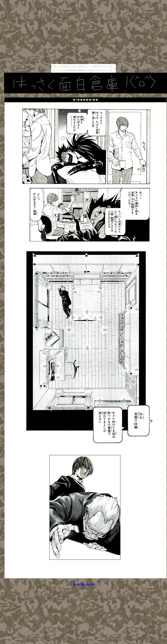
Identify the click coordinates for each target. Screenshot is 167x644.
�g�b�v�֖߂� (83, 584)
